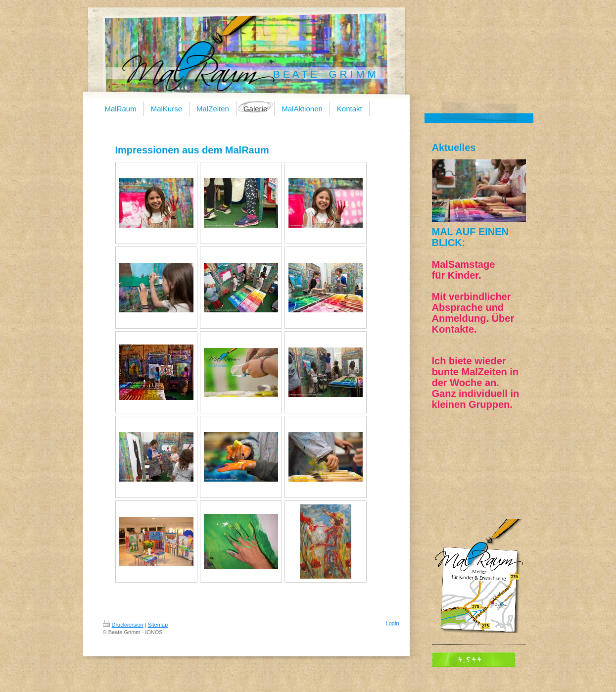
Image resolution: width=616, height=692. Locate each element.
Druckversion (123, 625)
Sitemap (158, 625)
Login (393, 623)
